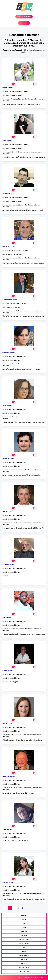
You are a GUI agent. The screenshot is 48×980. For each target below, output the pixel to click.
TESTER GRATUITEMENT (24, 17)
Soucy (24, 951)
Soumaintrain (24, 972)
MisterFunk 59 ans (9, 247)
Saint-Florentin (24, 939)
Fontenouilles (24, 968)
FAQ (21, 977)
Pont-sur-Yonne (24, 943)
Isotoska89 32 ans (9, 194)
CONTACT (43, 977)
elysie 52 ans (7, 406)
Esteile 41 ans (7, 724)
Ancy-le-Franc (24, 956)
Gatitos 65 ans (7, 671)
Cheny (24, 947)
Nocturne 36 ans (8, 565)
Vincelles (24, 960)
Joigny (24, 923)
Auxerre (24, 915)
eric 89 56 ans (7, 512)
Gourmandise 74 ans (10, 300)
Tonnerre (24, 935)
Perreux (24, 964)
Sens (24, 919)
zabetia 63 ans (8, 88)
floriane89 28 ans (8, 353)
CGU (25, 977)
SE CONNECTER (24, 23)
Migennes (24, 931)
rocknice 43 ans (8, 883)
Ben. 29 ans (7, 618)
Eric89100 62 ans (9, 777)
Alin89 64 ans (7, 830)
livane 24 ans (7, 141)
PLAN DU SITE (33, 977)
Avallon (24, 927)
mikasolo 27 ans (8, 459)
